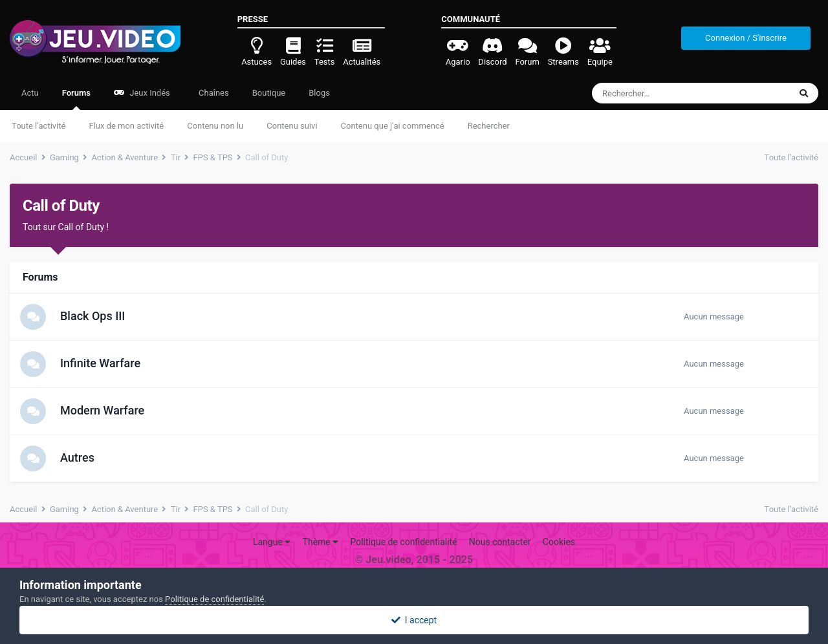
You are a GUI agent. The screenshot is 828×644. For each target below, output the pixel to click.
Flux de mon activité (126, 126)
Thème (321, 542)
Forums (76, 99)
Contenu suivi (292, 126)
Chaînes (213, 93)
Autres (77, 457)
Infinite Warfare (100, 363)
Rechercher (489, 126)
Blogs (319, 93)
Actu (30, 93)
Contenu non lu (215, 126)
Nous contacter (500, 542)
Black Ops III (93, 316)
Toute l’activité (38, 126)
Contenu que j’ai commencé (393, 126)
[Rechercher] (662, 93)
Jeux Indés (142, 93)
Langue (272, 542)
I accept (414, 620)
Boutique (269, 93)
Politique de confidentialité (403, 542)
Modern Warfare (102, 410)
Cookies (559, 542)
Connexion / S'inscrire (746, 38)
